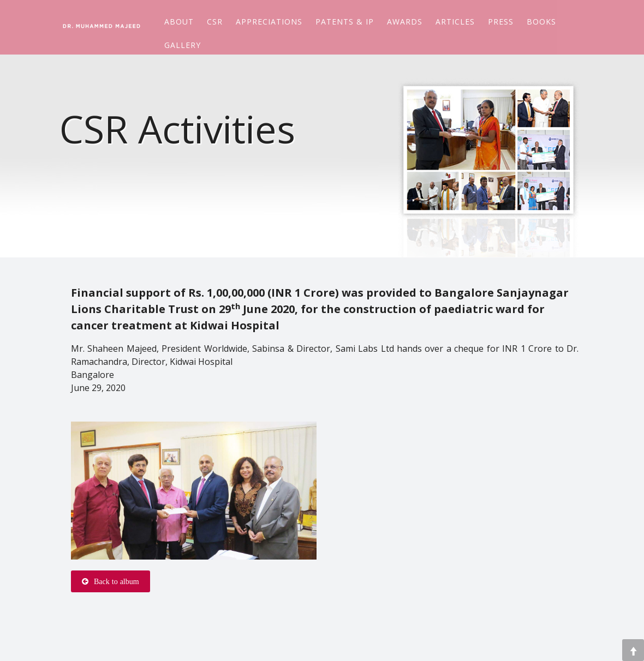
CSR (215, 20)
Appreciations (269, 20)
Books (541, 20)
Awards (405, 20)
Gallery (183, 44)
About (179, 20)
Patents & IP (345, 20)
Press (501, 20)
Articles (455, 20)
